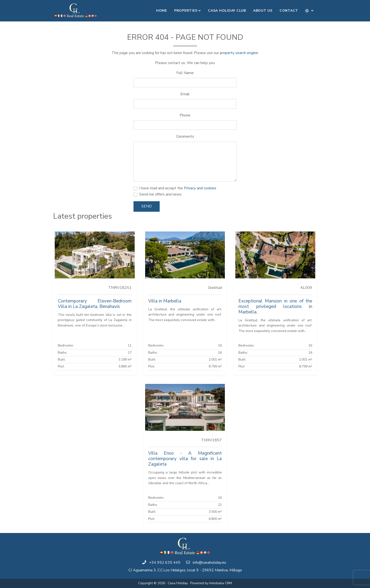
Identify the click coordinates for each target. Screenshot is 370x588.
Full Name (185, 73)
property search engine (239, 53)
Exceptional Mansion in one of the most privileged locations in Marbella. (275, 307)
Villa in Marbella (165, 301)
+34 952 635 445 (165, 563)
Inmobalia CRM (221, 583)
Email (185, 94)
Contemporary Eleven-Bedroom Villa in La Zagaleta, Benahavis (95, 304)
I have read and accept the (178, 188)
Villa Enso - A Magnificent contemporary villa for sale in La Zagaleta (185, 459)
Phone (185, 115)
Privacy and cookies (200, 188)
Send (147, 206)
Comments (185, 136)
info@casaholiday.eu (209, 563)
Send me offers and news (160, 194)
